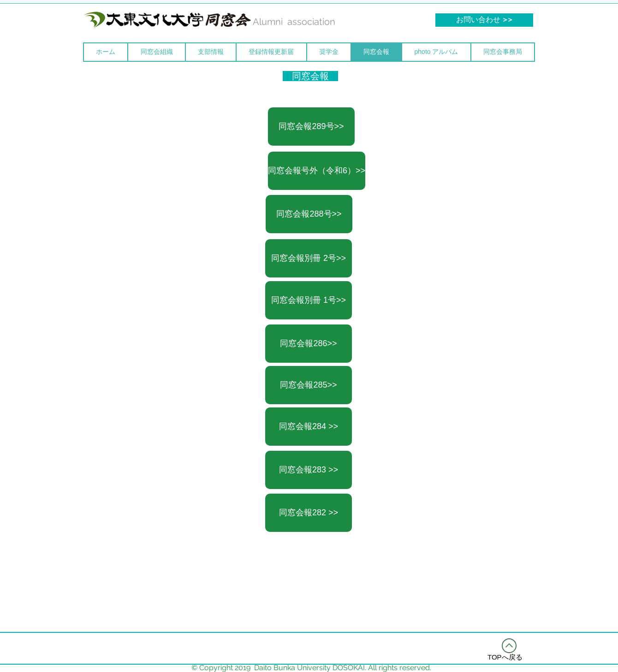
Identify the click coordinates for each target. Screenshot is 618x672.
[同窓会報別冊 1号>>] (309, 300)
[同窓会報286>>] (309, 344)
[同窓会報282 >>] (309, 513)
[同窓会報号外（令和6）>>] (317, 171)
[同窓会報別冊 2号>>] (309, 258)
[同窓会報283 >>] (309, 470)
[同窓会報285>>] (309, 385)
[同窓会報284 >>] (309, 427)
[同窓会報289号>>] (311, 127)
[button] (156, 52)
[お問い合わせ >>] (484, 20)
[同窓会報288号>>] (309, 214)
